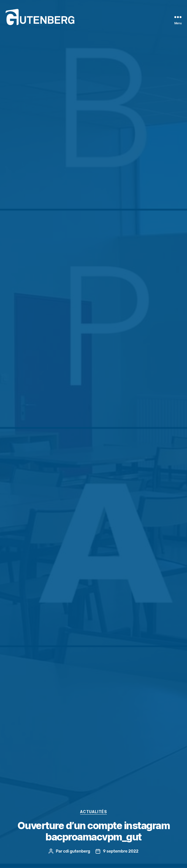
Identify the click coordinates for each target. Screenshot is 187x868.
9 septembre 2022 (121, 851)
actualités (93, 812)
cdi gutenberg (77, 851)
